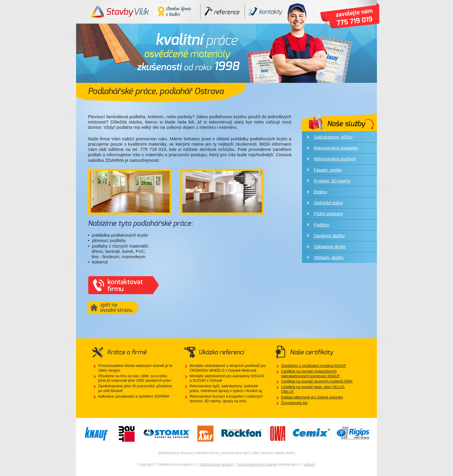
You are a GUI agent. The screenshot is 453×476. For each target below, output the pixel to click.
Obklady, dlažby (329, 258)
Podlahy (321, 225)
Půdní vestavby (328, 214)
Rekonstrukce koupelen (336, 148)
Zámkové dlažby (329, 236)
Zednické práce (328, 203)
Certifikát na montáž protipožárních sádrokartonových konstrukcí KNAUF (310, 374)
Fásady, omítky (328, 170)
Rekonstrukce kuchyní (335, 159)
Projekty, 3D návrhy (332, 181)
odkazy (310, 465)
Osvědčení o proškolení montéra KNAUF (314, 366)
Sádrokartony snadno (216, 465)
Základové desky (330, 247)
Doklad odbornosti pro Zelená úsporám (312, 397)
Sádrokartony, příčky (333, 137)
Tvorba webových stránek (257, 465)
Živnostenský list (294, 403)
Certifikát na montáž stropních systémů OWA (317, 381)
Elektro (320, 192)
